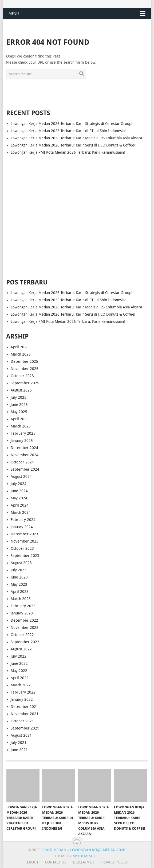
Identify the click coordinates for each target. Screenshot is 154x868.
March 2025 (21, 426)
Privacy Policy (114, 862)
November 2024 (25, 455)
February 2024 (23, 520)
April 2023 (20, 592)
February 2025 (23, 433)
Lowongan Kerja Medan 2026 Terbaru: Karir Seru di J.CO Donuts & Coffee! (73, 145)
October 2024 (22, 462)
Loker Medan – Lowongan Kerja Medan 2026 (83, 850)
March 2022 (21, 685)
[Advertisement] (77, 213)
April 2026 (20, 347)
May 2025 (19, 412)
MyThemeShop (85, 856)
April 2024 (20, 505)
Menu (14, 14)
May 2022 (19, 671)
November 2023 (25, 541)
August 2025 (21, 390)
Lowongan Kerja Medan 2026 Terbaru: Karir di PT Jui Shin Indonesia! (68, 131)
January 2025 (22, 441)
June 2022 (19, 663)
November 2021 (25, 714)
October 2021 (22, 721)
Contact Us (56, 862)
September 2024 (25, 469)
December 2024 (24, 448)
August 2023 (21, 563)
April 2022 (20, 678)
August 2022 (21, 649)
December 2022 (24, 620)
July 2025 (19, 397)
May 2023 (19, 584)
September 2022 (25, 642)
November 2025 (25, 369)
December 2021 (24, 707)
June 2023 (19, 577)
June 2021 (19, 750)
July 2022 (19, 656)
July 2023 (19, 570)
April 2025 (20, 419)
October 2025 (22, 376)
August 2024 (21, 476)
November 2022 (25, 627)
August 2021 (21, 735)
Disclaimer (83, 862)
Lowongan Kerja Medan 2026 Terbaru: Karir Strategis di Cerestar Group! (72, 124)
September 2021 (25, 728)
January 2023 (22, 613)
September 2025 (25, 383)
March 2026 (21, 354)
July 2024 (19, 484)
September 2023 (25, 556)
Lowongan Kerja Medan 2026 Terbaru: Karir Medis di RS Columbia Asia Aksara (76, 138)
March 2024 (21, 512)
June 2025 (19, 405)
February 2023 (23, 606)
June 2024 (19, 491)
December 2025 (24, 361)
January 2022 (22, 699)
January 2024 (22, 527)
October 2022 (22, 635)
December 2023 (24, 534)
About (32, 862)
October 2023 (22, 548)
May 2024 (19, 498)
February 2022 (23, 692)
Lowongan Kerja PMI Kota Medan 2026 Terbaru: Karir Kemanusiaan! (68, 152)
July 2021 (19, 743)
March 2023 (21, 599)
